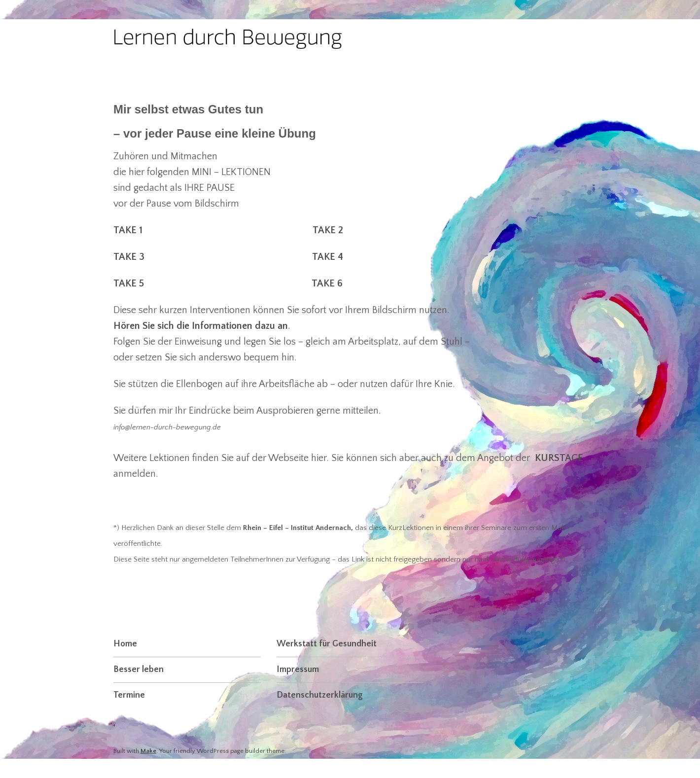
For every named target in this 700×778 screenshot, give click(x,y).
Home (125, 644)
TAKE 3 (129, 257)
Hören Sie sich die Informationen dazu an (201, 326)
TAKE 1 (130, 230)
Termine (129, 695)
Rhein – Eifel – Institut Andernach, (298, 528)
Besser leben (139, 670)
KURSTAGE (559, 458)
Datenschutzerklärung (320, 695)
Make (148, 751)
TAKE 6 (327, 283)
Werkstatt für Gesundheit (327, 644)
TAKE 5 (129, 283)
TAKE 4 (328, 257)
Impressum (298, 670)
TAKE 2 (328, 230)
